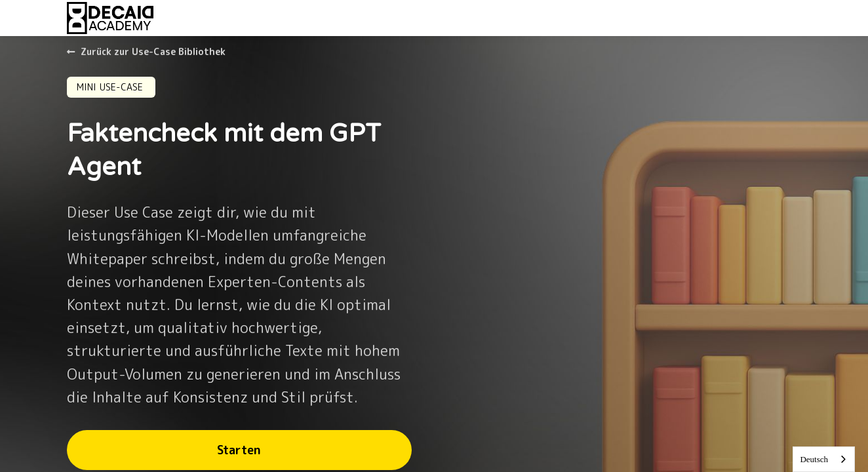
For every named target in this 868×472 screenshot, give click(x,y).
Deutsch (814, 459)
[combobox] (824, 459)
